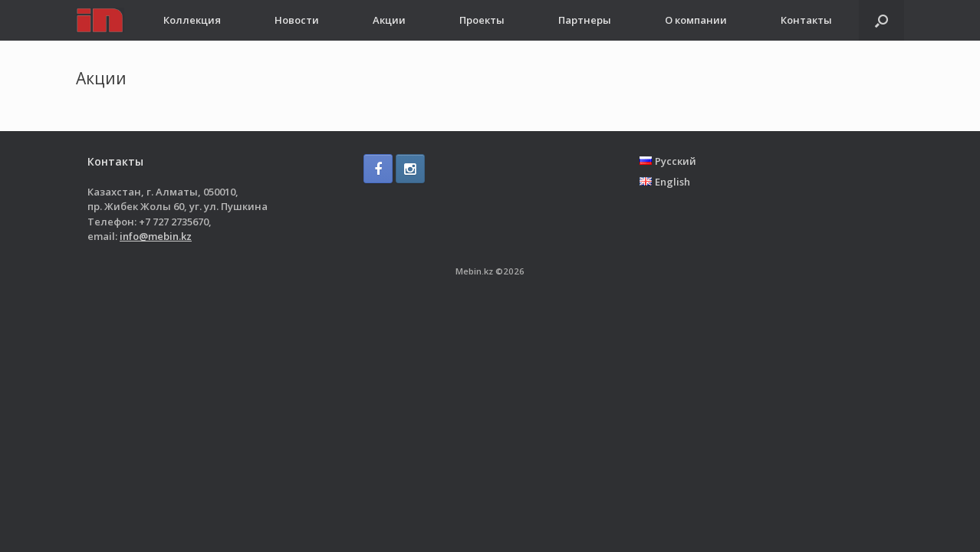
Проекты (482, 20)
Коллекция (192, 20)
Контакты (806, 20)
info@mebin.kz (156, 236)
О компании (696, 20)
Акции (389, 20)
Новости (297, 20)
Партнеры (585, 20)
